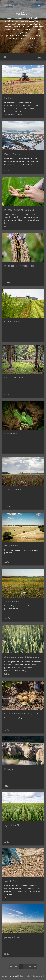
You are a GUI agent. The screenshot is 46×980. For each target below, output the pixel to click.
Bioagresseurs (12, 434)
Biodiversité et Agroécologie (19, 266)
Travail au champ (13, 490)
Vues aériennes (12, 601)
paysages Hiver (12, 937)
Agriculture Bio (12, 825)
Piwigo (20, 976)
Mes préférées (12, 545)
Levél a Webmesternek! (34, 976)
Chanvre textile (12, 322)
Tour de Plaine (12, 881)
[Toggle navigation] (39, 5)
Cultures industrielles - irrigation (21, 713)
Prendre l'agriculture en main (19, 210)
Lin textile (10, 98)
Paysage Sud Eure (13, 154)
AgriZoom (9, 5)
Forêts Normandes (14, 378)
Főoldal (5, 57)
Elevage (8, 769)
